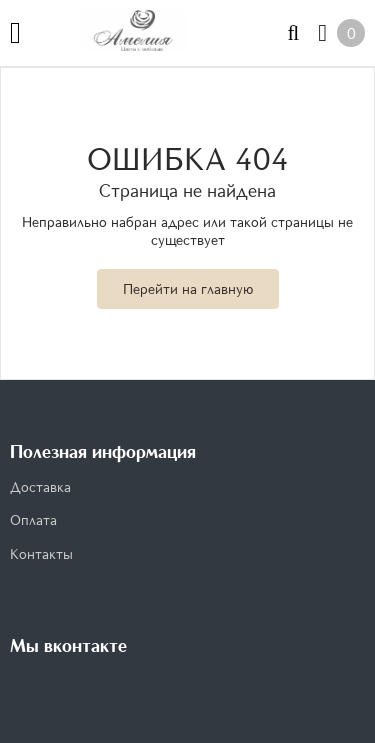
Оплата (33, 519)
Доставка (40, 486)
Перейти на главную (188, 288)
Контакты (41, 553)
